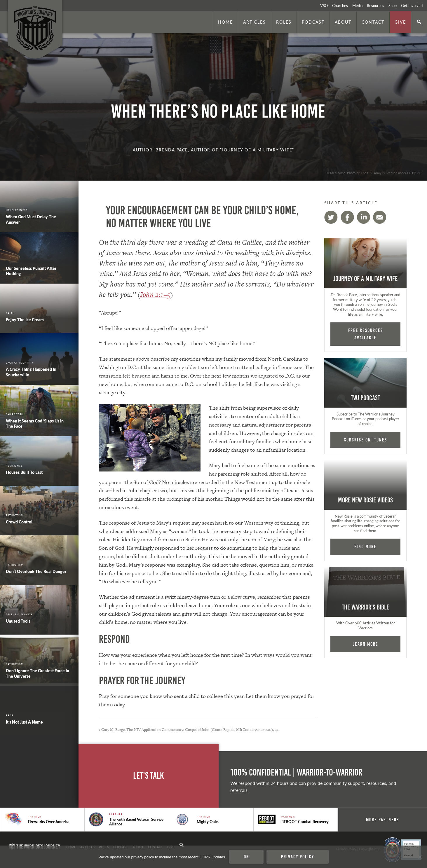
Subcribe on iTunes (366, 440)
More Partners (382, 820)
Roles (284, 22)
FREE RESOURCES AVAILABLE (366, 334)
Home (225, 22)
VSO (324, 6)
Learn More (365, 644)
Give (400, 22)
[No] (420, 857)
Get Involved (412, 6)
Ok (246, 857)
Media (357, 6)
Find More (365, 546)
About (343, 22)
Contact (373, 22)
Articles (255, 22)
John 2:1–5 (155, 295)
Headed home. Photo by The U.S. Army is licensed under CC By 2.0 (373, 173)
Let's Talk (149, 776)
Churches (340, 6)
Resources (375, 6)
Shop (393, 6)
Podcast (313, 22)
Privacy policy (298, 857)
